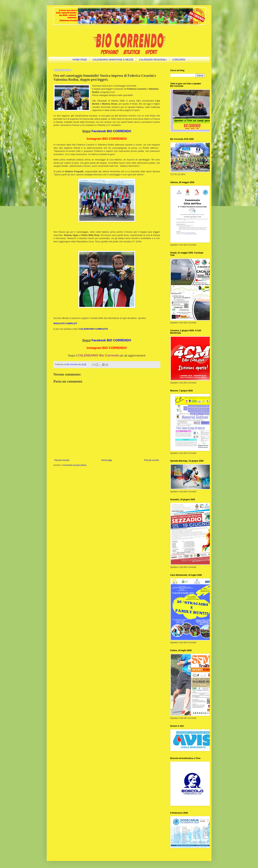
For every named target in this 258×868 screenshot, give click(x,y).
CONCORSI (179, 60)
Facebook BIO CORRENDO (111, 131)
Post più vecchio (151, 460)
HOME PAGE (80, 60)
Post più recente (62, 460)
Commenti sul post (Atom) (75, 465)
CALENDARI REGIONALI (153, 60)
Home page (107, 460)
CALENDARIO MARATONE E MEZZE (113, 60)
